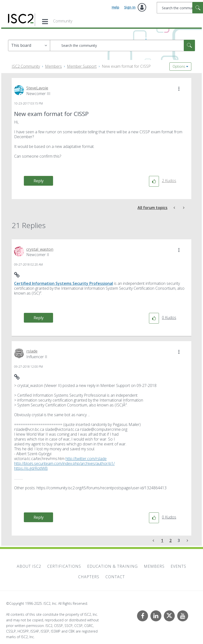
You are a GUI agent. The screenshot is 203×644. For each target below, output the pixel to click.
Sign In (130, 7)
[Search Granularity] (29, 45)
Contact (115, 577)
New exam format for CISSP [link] (126, 66)
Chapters (89, 577)
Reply (39, 181)
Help (115, 7)
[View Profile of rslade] (32, 351)
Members (53, 66)
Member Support (82, 66)
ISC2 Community (26, 66)
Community (63, 21)
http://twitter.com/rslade (86, 459)
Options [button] (179, 66)
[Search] (122, 45)
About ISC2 (29, 566)
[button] (179, 89)
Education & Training (112, 566)
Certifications (64, 566)
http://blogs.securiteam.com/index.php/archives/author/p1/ (64, 463)
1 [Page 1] (162, 540)
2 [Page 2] (171, 540)
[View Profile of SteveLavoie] (37, 88)
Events (178, 566)
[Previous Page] (154, 541)
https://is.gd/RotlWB (31, 468)
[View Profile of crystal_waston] (40, 249)
